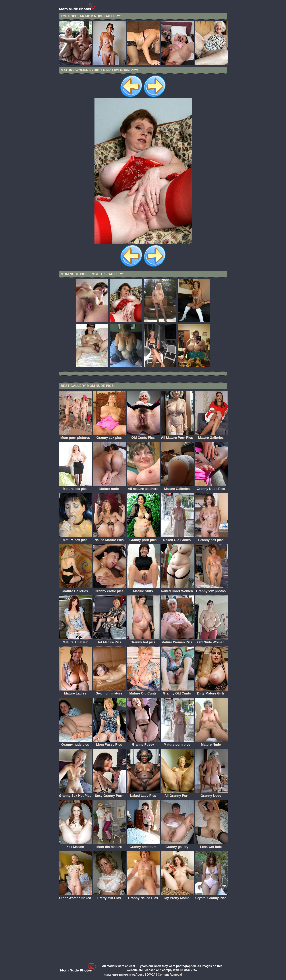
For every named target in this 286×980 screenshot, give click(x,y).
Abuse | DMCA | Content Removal (159, 975)
